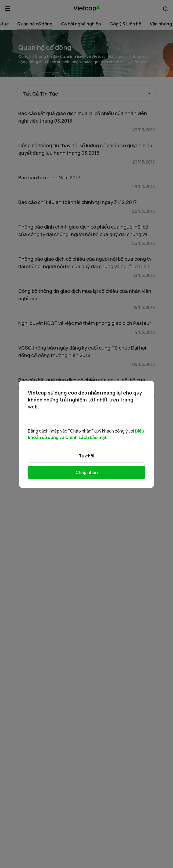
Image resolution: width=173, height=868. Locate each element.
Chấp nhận (87, 472)
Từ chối (86, 456)
